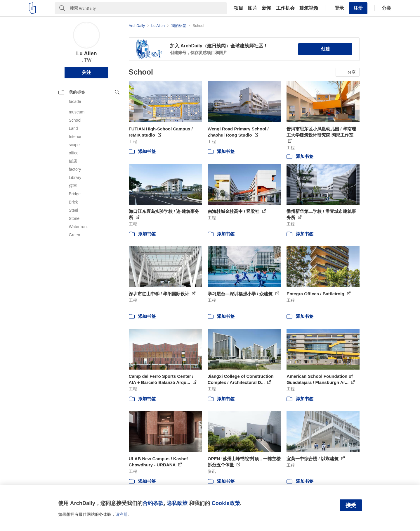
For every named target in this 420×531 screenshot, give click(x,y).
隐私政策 (177, 503)
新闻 (267, 8)
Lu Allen (86, 54)
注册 (358, 8)
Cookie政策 (226, 503)
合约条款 (153, 503)
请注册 (122, 514)
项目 (239, 8)
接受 (351, 505)
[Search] (148, 8)
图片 (253, 8)
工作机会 (285, 8)
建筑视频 (309, 8)
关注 (86, 72)
